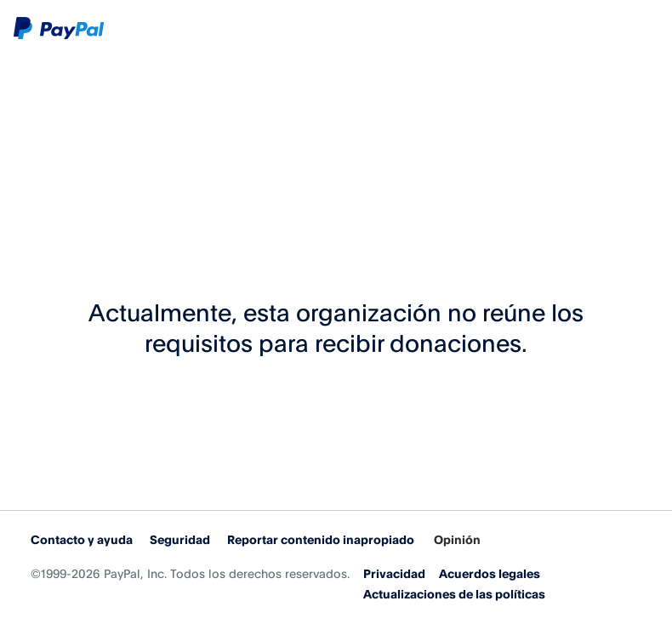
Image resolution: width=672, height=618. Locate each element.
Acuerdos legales (490, 573)
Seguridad (180, 539)
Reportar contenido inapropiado (321, 539)
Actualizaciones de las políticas (454, 594)
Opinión (457, 539)
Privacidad (394, 573)
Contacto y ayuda (82, 539)
